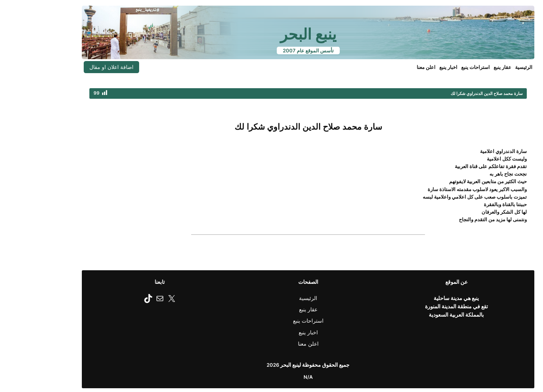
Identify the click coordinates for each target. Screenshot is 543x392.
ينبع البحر (272, 34)
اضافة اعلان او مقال (75, 67)
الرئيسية (487, 67)
